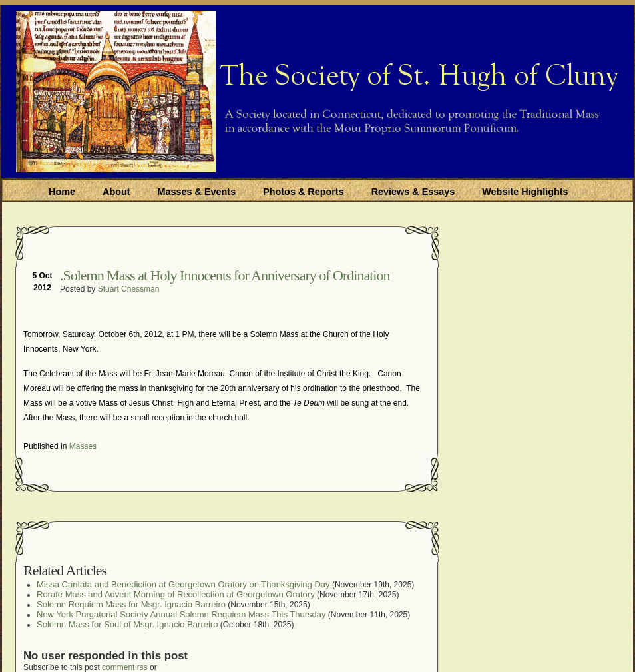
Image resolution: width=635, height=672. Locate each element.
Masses (83, 446)
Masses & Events (197, 192)
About (116, 192)
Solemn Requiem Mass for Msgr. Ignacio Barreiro (131, 604)
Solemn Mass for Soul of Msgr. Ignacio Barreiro (127, 624)
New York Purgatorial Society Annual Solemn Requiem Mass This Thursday (181, 614)
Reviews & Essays (413, 192)
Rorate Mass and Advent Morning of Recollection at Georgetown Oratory (176, 594)
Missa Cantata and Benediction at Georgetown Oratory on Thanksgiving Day (183, 584)
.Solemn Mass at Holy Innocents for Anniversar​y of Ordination (225, 275)
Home (62, 192)
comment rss (125, 667)
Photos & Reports (304, 192)
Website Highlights (525, 192)
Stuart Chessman (129, 289)
